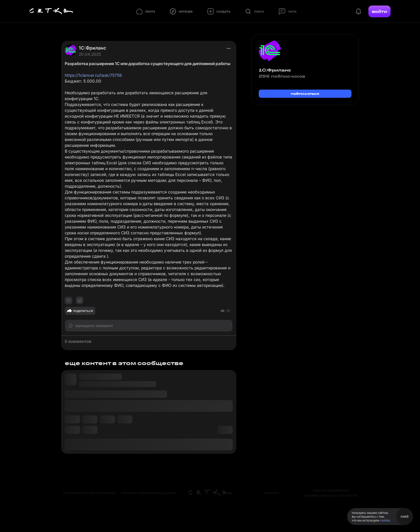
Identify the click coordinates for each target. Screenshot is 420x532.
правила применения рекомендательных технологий (331, 493)
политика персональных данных (149, 493)
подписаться (305, 94)
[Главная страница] (51, 11)
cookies (385, 520)
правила (271, 493)
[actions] (229, 48)
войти (379, 11)
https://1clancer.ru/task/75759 (93, 75)
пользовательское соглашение (89, 493)
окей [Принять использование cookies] (404, 516)
